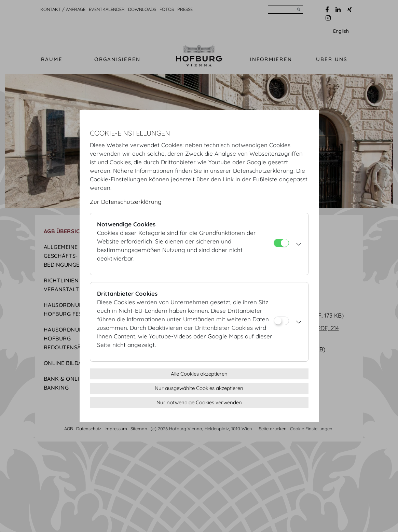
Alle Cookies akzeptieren (199, 374)
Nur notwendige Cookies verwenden (199, 402)
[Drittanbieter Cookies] (281, 321)
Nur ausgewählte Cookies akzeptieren (199, 388)
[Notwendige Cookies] (281, 243)
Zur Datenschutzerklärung (126, 202)
